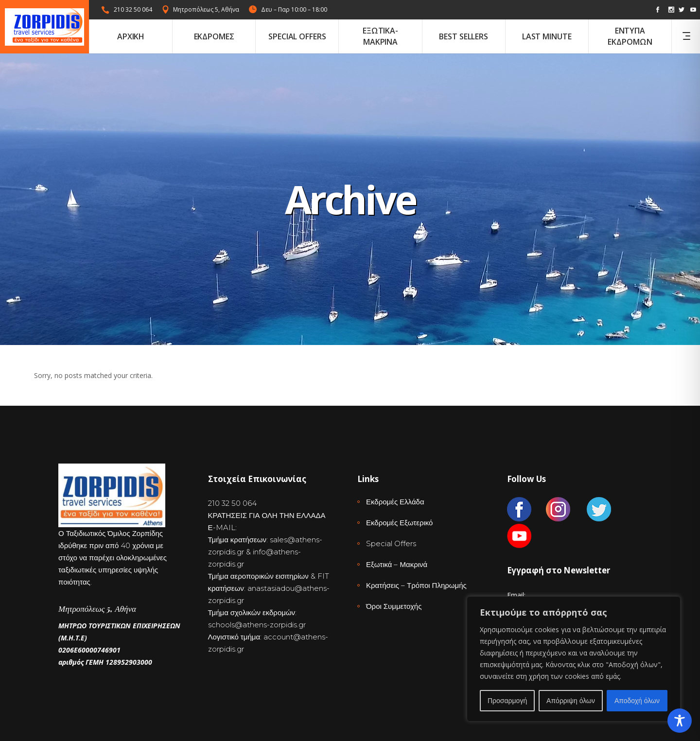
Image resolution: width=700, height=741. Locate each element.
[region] (574, 659)
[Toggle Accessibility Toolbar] (680, 721)
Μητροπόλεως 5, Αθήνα (206, 9)
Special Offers (391, 543)
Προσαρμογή (507, 701)
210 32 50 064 (133, 9)
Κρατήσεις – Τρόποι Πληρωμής (416, 585)
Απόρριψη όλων (571, 701)
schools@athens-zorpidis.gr (257, 625)
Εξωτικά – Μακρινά (397, 564)
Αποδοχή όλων (637, 701)
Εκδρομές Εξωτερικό (399, 523)
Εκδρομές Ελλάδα (395, 502)
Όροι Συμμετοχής (394, 606)
